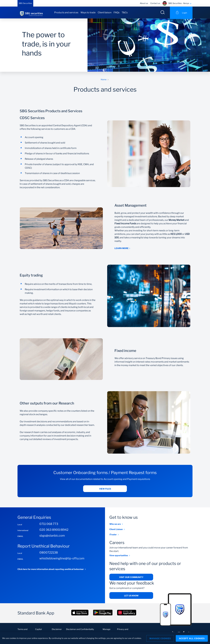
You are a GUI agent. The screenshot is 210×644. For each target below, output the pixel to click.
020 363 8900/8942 (54, 530)
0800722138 (49, 553)
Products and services (66, 12)
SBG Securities (25, 3)
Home (104, 80)
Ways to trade (88, 12)
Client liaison (105, 12)
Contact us (155, 3)
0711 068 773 (49, 524)
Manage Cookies (159, 638)
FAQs (117, 12)
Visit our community (131, 578)
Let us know (131, 596)
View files (105, 489)
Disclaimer (57, 630)
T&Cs (125, 12)
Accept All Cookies (192, 638)
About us (144, 3)
